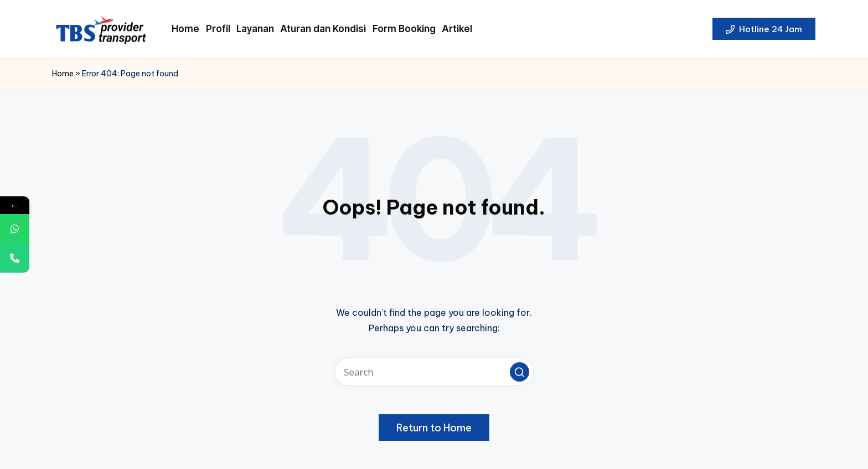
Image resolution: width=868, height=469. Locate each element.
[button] (764, 29)
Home (63, 74)
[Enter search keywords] (434, 372)
